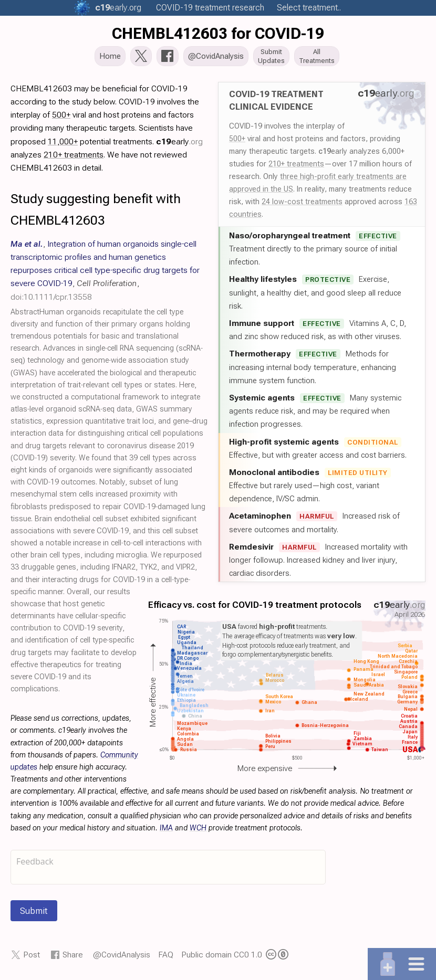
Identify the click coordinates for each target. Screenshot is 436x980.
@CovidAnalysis (122, 958)
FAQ (166, 958)
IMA (166, 831)
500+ (237, 142)
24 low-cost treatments (302, 205)
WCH (198, 831)
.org (118, 8)
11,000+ (63, 145)
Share (73, 958)
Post (32, 958)
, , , (105, 273)
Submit (34, 914)
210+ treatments (296, 167)
